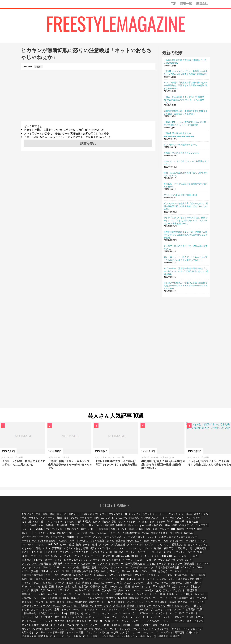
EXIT (112, 532)
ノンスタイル (186, 543)
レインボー (72, 592)
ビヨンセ (94, 569)
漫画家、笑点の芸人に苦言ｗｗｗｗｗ (181, 153)
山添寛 (171, 596)
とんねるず (69, 619)
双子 (36, 607)
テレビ (118, 585)
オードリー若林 (190, 622)
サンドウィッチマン (97, 524)
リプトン (68, 562)
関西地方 (124, 520)
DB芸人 (58, 524)
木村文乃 (163, 592)
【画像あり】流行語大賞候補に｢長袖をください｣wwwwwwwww (185, 61)
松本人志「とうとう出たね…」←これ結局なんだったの (186, 162)
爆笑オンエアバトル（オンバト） (150, 547)
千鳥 (196, 516)
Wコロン (125, 581)
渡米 (60, 596)
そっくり (102, 607)
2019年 (50, 554)
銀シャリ (40, 622)
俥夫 (69, 611)
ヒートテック (53, 615)
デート (140, 543)
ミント (180, 562)
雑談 (49, 524)
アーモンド (125, 569)
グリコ (136, 569)
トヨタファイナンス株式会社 (148, 558)
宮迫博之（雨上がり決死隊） (35, 551)
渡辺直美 (45, 532)
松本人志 (132, 528)
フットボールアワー (175, 551)
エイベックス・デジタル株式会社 (165, 573)
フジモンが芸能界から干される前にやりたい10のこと (46, 569)
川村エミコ (163, 600)
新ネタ (26, 573)
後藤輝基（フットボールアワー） (149, 551)
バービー (26, 592)
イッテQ (126, 524)
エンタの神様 (172, 524)
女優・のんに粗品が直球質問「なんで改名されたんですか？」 (186, 174)
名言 (40, 581)
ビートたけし (162, 532)
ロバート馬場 (192, 626)
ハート (160, 603)
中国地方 (91, 630)
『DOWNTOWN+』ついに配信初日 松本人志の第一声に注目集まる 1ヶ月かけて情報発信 (186, 123)
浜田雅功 (26, 562)
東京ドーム (72, 581)
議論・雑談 (48, 516)
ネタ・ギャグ (177, 520)
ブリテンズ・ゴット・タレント (36, 539)
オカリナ (110, 611)
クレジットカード (104, 558)
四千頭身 (109, 626)
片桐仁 (41, 566)
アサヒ (113, 607)
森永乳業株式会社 (98, 562)
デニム (103, 600)
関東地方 (72, 528)
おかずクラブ (88, 611)
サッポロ (132, 607)
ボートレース (93, 539)
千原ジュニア (194, 539)
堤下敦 (170, 539)
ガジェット (61, 554)
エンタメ (97, 520)
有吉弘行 (111, 535)
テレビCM (61, 543)
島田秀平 (182, 532)
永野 (89, 603)
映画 (137, 573)
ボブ (151, 603)
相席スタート (148, 596)
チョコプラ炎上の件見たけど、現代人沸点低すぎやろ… (186, 247)
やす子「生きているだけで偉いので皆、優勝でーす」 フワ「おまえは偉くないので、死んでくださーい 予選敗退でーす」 (186, 220)
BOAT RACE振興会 (110, 539)
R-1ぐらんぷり (111, 520)
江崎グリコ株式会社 (151, 569)
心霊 (175, 581)
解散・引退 (27, 532)
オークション (28, 585)
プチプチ (170, 603)
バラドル (26, 520)
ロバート (148, 532)
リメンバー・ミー (166, 588)
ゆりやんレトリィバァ (73, 566)
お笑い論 (40, 626)
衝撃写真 (26, 607)
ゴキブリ (187, 573)
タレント (63, 532)
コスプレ (199, 543)
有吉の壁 (145, 524)
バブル (163, 566)
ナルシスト (70, 607)
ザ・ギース (133, 588)
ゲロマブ (141, 566)
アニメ (48, 581)
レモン (151, 600)
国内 (88, 520)
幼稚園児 (181, 588)
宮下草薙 (105, 547)
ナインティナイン (138, 603)
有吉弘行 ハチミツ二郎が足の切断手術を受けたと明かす (186, 185)
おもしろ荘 (194, 532)
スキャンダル (185, 516)
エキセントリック (117, 562)
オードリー (78, 520)
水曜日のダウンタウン (90, 516)
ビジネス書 (185, 585)
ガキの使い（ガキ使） (196, 520)
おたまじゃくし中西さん (41, 603)
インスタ (193, 566)
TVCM (36, 543)
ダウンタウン (109, 516)
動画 (144, 581)
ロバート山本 (162, 626)
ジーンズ (92, 600)
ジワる (58, 603)
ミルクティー (55, 562)
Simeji (81, 607)
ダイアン (89, 551)
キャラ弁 (121, 588)
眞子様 (113, 596)
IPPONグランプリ (30, 528)
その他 (67, 520)
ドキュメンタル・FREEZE (165, 516)
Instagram (90, 528)
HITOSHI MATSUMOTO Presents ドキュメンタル (150, 554)
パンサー (91, 619)
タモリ (81, 619)
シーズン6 (87, 554)
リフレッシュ (28, 566)
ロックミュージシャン (72, 558)
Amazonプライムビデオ (168, 535)
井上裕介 (97, 615)
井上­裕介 (81, 596)
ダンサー (159, 622)
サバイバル (75, 554)
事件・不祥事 (55, 619)
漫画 (145, 573)
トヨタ (129, 558)
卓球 (134, 539)
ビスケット (175, 607)
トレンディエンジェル (88, 543)
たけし (166, 569)
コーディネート (78, 600)
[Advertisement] (88, 99)
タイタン (145, 611)
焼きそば (195, 569)
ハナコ (95, 547)
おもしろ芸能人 (188, 524)
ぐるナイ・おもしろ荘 (122, 547)
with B (25, 603)
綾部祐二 (51, 596)
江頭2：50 (77, 585)
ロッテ (186, 607)
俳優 (77, 611)
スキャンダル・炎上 (143, 516)
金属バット (121, 626)
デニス (147, 577)
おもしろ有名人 (29, 535)
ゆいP (100, 611)
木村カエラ (144, 607)
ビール (116, 543)
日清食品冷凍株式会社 (124, 566)
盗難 (40, 585)
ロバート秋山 (177, 626)
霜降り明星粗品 (155, 619)
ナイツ (161, 585)
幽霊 (168, 581)
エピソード (72, 516)
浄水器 (129, 573)
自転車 (48, 585)
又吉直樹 (172, 543)
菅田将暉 (109, 592)
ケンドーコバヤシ (147, 535)
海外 (81, 528)
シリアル (93, 577)
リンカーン (44, 535)
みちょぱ (68, 630)
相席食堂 (79, 630)
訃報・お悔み (77, 532)
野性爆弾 (202, 524)
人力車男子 (59, 611)
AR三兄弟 (109, 615)
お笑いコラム (202, 528)
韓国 (151, 581)
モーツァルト (174, 611)
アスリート (27, 611)
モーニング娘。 (116, 600)
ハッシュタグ (202, 588)
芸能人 (204, 554)
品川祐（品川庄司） (199, 547)
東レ (98, 573)
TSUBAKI (182, 566)
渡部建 (39, 600)
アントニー (71, 573)
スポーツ (89, 558)
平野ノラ (26, 543)
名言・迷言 (158, 524)
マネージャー (123, 611)
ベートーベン (158, 611)
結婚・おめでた (105, 528)
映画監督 (184, 569)
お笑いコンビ (170, 558)
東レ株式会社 (110, 573)
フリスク (170, 562)
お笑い (67, 524)
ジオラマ (119, 558)
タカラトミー (186, 600)
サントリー (140, 600)
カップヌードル (93, 566)
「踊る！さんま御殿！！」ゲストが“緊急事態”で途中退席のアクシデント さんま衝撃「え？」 (184, 99)
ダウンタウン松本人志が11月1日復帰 (180, 195)
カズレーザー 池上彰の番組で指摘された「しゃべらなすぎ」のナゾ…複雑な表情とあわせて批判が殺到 (186, 271)
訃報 (87, 547)
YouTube (173, 528)
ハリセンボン (28, 547)
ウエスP (130, 532)
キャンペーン (40, 562)
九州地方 (141, 619)
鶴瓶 (132, 619)
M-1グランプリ (125, 516)
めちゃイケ (77, 547)
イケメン (137, 577)
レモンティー (81, 562)
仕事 (153, 585)
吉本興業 (61, 528)
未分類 (101, 535)
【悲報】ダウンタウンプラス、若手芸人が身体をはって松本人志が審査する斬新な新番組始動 (186, 73)
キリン (122, 607)
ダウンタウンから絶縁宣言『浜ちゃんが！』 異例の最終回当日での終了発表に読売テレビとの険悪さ (186, 206)
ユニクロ (66, 615)
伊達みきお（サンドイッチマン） (61, 622)
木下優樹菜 (27, 600)
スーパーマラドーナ (128, 535)
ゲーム (84, 581)
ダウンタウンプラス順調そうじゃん (180, 144)
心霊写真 (184, 581)
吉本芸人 (26, 558)
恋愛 (54, 532)
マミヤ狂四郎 (158, 539)
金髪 (87, 585)
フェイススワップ (198, 603)
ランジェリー (139, 615)
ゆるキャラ (114, 524)
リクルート (59, 581)
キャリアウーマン (102, 603)
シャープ (168, 577)
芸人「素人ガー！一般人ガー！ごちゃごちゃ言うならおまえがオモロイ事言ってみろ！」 (186, 258)
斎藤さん (91, 607)
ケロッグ (65, 577)
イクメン (197, 615)
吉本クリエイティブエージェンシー (68, 539)
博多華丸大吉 (136, 626)
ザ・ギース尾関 (148, 588)
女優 (135, 585)
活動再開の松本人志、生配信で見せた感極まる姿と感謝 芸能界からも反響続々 (186, 112)
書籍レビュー (99, 588)
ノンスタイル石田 (123, 551)
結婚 (148, 543)
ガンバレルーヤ (74, 626)
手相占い (107, 585)
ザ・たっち (182, 603)
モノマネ (69, 596)
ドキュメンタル (102, 554)
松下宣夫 (157, 577)
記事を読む (88, 143)
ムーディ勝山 (192, 554)
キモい (26, 615)
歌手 (121, 573)
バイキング (172, 585)
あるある (113, 569)
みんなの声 (153, 615)
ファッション (62, 600)
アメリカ (197, 592)
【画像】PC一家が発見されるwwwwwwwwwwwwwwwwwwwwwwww (179, 135)
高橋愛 (129, 600)
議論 (58, 520)
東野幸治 (123, 619)
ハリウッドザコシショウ (33, 524)
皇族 (105, 596)
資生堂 (172, 566)
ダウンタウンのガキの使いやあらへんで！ (184, 619)
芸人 (43, 528)
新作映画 (120, 592)
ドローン (38, 558)
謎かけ (106, 581)
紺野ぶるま (147, 622)
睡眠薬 (50, 566)
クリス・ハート (86, 573)
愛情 (191, 588)
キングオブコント (139, 520)
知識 (131, 543)
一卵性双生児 (47, 607)
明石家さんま (43, 547)
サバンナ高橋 (28, 630)
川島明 (44, 592)
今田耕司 (111, 619)
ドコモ (135, 581)
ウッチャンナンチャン (178, 547)
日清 (205, 539)
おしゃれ (69, 603)
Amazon (120, 532)
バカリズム (27, 626)
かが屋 (50, 626)
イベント (58, 585)
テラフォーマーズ (30, 577)
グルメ (72, 543)
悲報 (58, 566)
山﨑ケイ (161, 596)
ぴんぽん (124, 539)
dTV (56, 577)
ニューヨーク (28, 596)
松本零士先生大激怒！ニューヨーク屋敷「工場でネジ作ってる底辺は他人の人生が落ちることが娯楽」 (186, 235)
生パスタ (107, 566)
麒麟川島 (149, 626)
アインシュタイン (131, 622)
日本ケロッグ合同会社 (120, 577)
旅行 (194, 607)
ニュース (60, 516)
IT (37, 532)
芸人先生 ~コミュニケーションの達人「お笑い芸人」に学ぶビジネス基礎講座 (56, 588)
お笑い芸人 (27, 516)
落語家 (127, 585)
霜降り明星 (91, 532)
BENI (104, 569)
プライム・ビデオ (120, 554)
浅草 (49, 611)
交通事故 (181, 539)
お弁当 (111, 588)
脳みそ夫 (187, 611)
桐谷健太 (186, 592)
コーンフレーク (79, 577)
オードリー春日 (173, 622)
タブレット (158, 562)
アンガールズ (159, 543)
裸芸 (139, 532)
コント (135, 611)
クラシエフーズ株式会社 (139, 562)
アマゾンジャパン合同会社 (191, 558)
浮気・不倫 (27, 622)
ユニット (40, 611)
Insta (85, 569)
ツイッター (161, 528)
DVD (67, 585)
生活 (124, 543)
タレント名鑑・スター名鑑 (49, 630)
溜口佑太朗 (134, 596)
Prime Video (178, 554)
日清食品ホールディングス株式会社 (47, 573)
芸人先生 (198, 585)
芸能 (51, 520)
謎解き (115, 581)
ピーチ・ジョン (123, 615)
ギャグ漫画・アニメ (159, 520)
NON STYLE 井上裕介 (82, 615)
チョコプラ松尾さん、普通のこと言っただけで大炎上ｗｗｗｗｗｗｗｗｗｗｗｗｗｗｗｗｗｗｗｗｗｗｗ (186, 285)
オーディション (52, 558)
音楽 (205, 532)
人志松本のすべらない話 (63, 535)
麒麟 (36, 592)
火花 (100, 592)
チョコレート (48, 543)
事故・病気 (120, 528)
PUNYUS (43, 619)
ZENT (175, 569)
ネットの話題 (38, 615)
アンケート (166, 615)
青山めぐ (76, 569)
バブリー (153, 566)
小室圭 (123, 596)
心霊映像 (196, 581)
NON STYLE (105, 543)
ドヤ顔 (59, 607)
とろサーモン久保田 (60, 551)
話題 (38, 516)
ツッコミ (178, 615)
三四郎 (101, 619)
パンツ (198, 596)
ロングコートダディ (93, 626)
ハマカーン (46, 577)
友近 (187, 577)
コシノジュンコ (120, 603)
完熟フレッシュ (87, 592)
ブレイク (103, 532)
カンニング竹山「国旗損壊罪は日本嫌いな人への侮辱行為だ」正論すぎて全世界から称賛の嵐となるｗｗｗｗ (186, 85)
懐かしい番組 (79, 524)
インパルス (144, 539)
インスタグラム (146, 528)
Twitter (51, 528)
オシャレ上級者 (29, 619)
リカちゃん (200, 600)
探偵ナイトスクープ (86, 535)
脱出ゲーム (95, 581)
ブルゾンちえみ (186, 528)
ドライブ (96, 585)
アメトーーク (40, 520)
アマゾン (186, 535)
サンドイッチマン (87, 622)
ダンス (104, 577)
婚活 (173, 532)
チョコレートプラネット (109, 622)
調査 (188, 615)
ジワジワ (80, 603)
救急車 (159, 581)
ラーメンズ (191, 562)
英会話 (174, 600)
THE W (136, 524)
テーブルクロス (200, 535)
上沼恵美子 (77, 551)
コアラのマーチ (159, 607)
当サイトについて (60, 547)
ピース (41, 596)
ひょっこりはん (57, 592)
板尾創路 (175, 592)
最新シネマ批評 (149, 592)
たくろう (60, 626)
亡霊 (205, 581)
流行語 (197, 611)
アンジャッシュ (185, 596)
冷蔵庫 (179, 577)
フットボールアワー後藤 (33, 554)
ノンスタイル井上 (104, 551)
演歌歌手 (196, 577)
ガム (206, 577)
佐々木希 (49, 600)
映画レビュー (133, 592)
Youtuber (144, 585)
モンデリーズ (28, 581)
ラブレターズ (94, 596)
